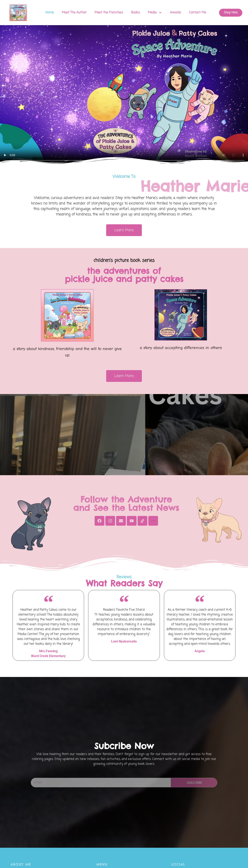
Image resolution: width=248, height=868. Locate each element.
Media (155, 13)
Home (50, 13)
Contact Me (198, 13)
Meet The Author (74, 13)
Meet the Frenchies (109, 13)
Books (135, 13)
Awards (175, 13)
